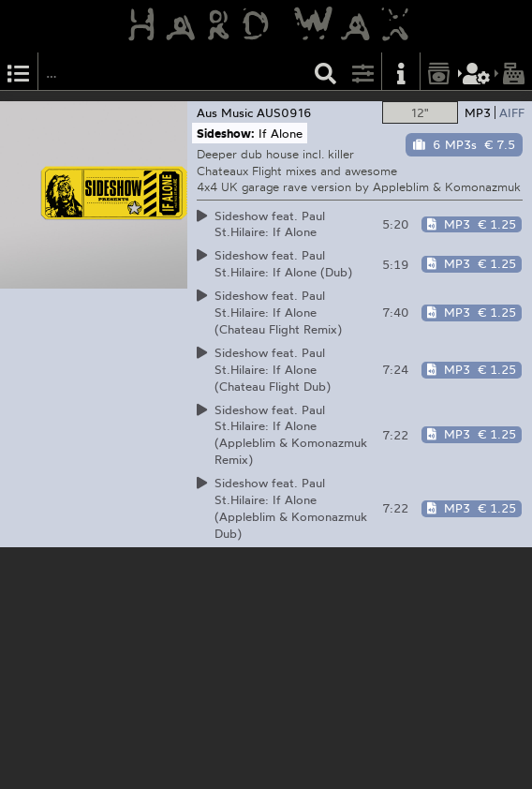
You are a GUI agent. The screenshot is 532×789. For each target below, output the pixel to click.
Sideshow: (226, 133)
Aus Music (225, 112)
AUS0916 (284, 112)
